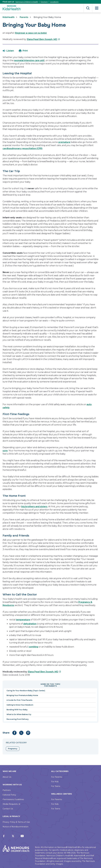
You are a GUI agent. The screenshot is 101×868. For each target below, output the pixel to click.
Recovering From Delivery (18, 719)
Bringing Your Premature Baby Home (22, 695)
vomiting (33, 647)
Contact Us (8, 809)
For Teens (56, 786)
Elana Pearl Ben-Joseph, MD (43, 39)
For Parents (57, 777)
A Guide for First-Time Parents (19, 700)
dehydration (30, 624)
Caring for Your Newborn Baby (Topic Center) (26, 691)
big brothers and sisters (34, 507)
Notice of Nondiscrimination (16, 827)
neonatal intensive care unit (29, 60)
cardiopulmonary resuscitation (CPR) (22, 148)
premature (64, 142)
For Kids (55, 782)
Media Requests (10, 804)
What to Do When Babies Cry (19, 714)
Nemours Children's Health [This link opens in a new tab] (27, 2)
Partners (7, 790)
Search (88, 8)
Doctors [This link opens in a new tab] (44, 2)
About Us (7, 777)
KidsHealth (9, 17)
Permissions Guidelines (13, 799)
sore (5, 451)
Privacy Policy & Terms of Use (16, 822)
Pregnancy (13, 749)
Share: (6, 733)
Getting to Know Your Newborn (20, 705)
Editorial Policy (9, 795)
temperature (23, 620)
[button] (8, 51)
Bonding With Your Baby (17, 710)
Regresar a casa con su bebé (31, 33)
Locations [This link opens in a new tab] (54, 2)
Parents (24, 17)
